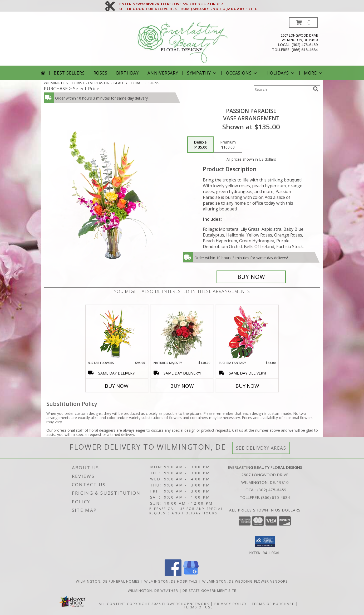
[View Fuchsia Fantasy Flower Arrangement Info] (247, 333)
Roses (100, 73)
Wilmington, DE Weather (153, 590)
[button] (303, 23)
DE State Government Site (209, 590)
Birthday (127, 73)
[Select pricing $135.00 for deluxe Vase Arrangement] (200, 145)
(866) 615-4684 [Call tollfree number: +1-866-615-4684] (305, 50)
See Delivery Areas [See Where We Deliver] (261, 448)
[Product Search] (282, 89)
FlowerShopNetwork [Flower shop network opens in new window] (186, 603)
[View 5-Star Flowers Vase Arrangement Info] (117, 333)
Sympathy (202, 73)
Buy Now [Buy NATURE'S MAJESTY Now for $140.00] (182, 386)
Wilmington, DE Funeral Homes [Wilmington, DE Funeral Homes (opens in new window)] (108, 581)
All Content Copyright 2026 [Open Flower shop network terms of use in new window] (130, 603)
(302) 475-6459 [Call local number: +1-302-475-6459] (305, 45)
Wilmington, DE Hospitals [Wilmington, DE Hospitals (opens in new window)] (171, 581)
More (314, 73)
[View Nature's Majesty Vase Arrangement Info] (182, 333)
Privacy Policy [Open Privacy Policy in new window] (231, 603)
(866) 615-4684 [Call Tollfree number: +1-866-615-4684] (276, 497)
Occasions (242, 73)
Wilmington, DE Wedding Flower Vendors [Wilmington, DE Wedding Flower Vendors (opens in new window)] (245, 581)
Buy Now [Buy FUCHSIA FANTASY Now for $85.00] (247, 386)
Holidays (281, 73)
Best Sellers (69, 73)
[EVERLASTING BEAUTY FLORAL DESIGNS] (183, 41)
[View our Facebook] (173, 575)
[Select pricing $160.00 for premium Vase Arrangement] (228, 145)
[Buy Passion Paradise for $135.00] (251, 277)
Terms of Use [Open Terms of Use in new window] (198, 607)
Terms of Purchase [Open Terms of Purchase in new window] (273, 603)
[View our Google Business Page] (191, 575)
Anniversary (163, 73)
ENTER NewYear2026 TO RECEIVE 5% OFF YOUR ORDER (188, 4)
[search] (316, 89)
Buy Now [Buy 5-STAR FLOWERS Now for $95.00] (117, 386)
